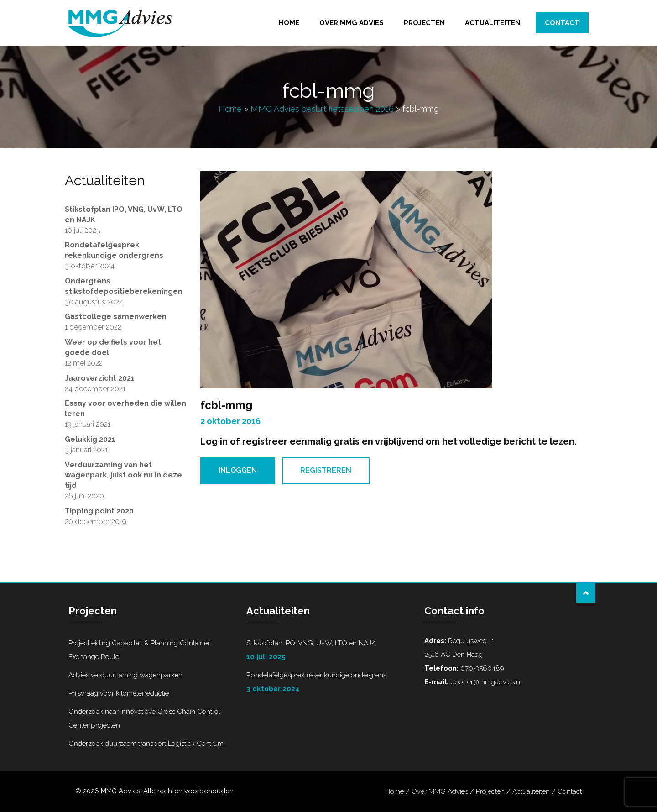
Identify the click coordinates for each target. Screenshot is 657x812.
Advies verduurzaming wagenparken (125, 675)
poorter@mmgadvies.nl (485, 682)
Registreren (326, 470)
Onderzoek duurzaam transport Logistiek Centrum (146, 744)
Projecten (424, 23)
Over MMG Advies (352, 23)
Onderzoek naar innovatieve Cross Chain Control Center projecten (144, 718)
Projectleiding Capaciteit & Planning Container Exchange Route (139, 650)
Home (289, 23)
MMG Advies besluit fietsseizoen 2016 (322, 109)
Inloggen (238, 470)
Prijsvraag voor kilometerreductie (119, 693)
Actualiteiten (493, 23)
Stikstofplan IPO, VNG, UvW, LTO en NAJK (328, 651)
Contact (562, 23)
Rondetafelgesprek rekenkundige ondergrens (328, 683)
